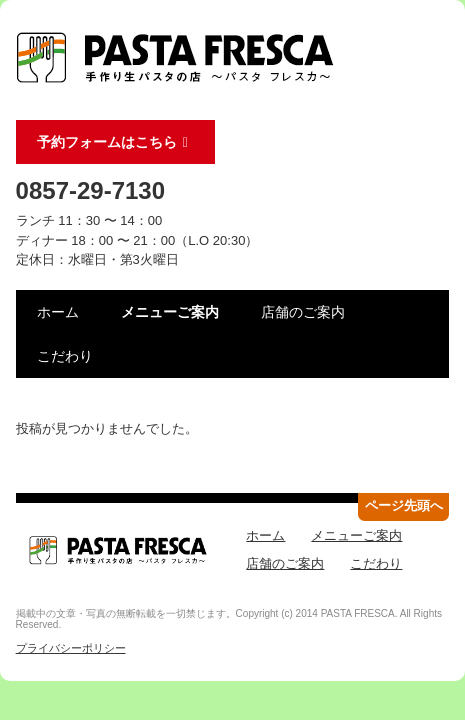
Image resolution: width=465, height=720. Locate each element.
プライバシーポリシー (71, 648)
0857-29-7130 (90, 190)
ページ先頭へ (404, 505)
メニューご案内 (170, 312)
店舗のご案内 (303, 312)
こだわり (65, 356)
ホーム (58, 312)
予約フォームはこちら (116, 142)
